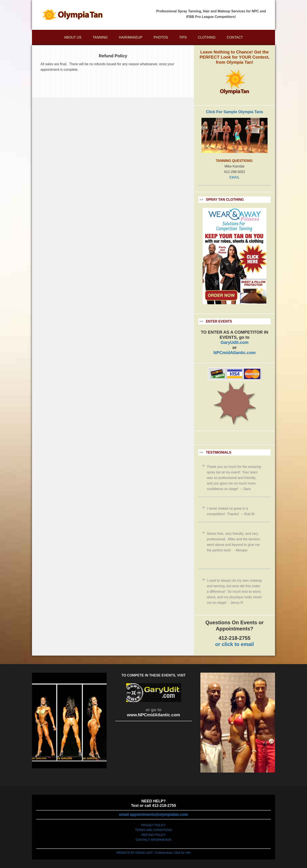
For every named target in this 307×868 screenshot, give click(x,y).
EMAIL (235, 177)
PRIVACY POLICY (153, 825)
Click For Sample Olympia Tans (235, 112)
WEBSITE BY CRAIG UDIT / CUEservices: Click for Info (153, 853)
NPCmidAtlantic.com (235, 353)
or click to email (234, 644)
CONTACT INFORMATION (153, 840)
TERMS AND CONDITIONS (153, 830)
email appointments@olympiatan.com (153, 815)
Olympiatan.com (72, 15)
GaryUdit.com (234, 342)
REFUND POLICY (153, 835)
